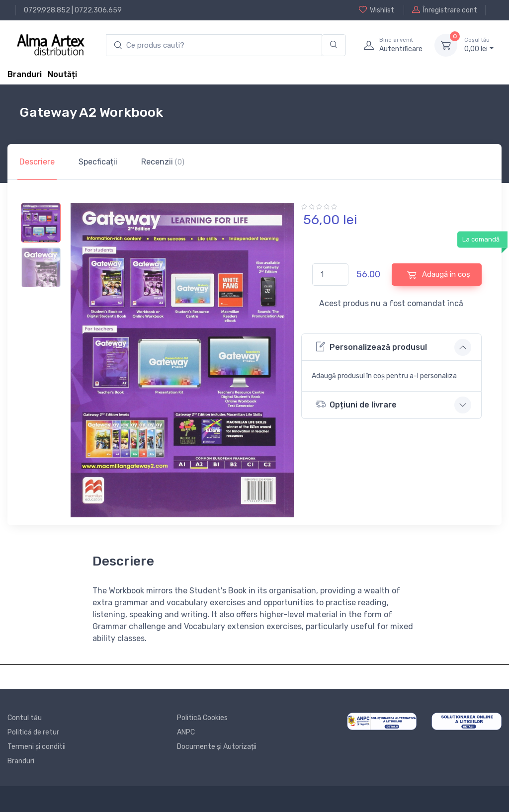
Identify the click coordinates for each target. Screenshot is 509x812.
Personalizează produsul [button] (371, 347)
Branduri (25, 74)
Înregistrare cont (445, 10)
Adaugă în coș (439, 275)
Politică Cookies (202, 718)
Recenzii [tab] (163, 162)
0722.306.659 (98, 10)
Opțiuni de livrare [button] (356, 404)
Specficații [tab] (98, 162)
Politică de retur (33, 732)
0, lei (479, 45)
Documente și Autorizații (217, 747)
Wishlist (377, 10)
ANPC (186, 732)
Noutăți (62, 74)
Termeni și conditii (37, 747)
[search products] (214, 45)
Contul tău (25, 718)
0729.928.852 (47, 10)
